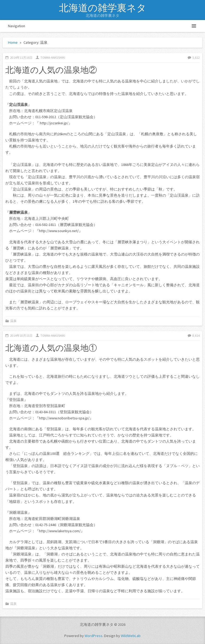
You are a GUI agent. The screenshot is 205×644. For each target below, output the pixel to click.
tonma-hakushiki (53, 58)
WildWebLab (131, 636)
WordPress (94, 636)
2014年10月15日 (21, 336)
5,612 (196, 58)
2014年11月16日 (21, 58)
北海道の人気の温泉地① (51, 348)
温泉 (13, 321)
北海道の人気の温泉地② (51, 70)
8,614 (196, 336)
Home (13, 42)
